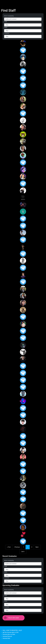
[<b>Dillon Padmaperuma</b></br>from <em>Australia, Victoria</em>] (23, 457)
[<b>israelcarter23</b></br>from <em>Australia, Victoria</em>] (23, 43)
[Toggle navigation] (4, 2)
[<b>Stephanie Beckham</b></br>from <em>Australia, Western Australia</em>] (23, 85)
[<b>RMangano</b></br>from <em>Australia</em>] (23, 352)
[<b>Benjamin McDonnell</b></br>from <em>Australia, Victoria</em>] (23, 92)
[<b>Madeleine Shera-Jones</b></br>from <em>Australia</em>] (23, 240)
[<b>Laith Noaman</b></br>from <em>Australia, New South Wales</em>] (23, 141)
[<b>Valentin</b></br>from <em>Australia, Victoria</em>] (23, 394)
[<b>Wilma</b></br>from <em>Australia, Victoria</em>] (23, 527)
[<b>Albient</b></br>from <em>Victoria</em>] (23, 247)
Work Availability (9, 16)
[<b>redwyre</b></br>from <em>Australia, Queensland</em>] (23, 338)
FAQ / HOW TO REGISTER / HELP (12, 630)
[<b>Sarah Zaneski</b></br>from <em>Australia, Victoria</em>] (23, 331)
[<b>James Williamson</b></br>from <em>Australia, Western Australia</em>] (23, 78)
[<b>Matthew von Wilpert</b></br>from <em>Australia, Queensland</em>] (23, 50)
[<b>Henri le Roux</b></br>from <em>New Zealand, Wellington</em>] (23, 520)
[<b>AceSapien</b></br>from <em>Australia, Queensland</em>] (23, 541)
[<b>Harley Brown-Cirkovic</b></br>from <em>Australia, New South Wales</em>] (23, 401)
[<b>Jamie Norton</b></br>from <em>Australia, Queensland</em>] (23, 198)
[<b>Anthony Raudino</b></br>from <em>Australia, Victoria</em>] (23, 289)
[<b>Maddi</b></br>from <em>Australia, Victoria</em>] (23, 513)
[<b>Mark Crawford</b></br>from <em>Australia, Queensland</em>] (23, 499)
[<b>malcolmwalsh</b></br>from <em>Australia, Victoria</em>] (23, 380)
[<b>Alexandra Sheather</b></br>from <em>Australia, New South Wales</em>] (23, 191)
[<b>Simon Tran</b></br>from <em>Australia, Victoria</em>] (23, 422)
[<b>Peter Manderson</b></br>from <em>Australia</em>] (23, 254)
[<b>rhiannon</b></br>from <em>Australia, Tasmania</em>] (23, 303)
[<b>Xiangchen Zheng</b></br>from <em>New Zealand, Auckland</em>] (23, 450)
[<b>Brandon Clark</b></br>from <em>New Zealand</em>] (23, 429)
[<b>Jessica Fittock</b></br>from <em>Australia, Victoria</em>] (23, 148)
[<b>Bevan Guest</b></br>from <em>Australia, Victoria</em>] (23, 464)
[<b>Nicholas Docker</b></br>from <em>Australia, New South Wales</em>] (23, 359)
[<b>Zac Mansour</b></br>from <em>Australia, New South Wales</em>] (23, 226)
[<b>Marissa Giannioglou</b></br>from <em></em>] (23, 282)
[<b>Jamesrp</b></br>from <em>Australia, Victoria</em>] (23, 113)
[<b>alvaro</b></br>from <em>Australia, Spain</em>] (23, 57)
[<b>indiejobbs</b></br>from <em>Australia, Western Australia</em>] (23, 212)
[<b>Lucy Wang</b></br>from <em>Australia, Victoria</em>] (23, 170)
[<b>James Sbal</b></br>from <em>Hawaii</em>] (23, 324)
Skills (6, 27)
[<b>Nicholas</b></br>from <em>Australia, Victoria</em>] (23, 506)
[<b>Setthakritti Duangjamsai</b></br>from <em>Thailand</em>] (23, 162)
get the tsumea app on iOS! (11, 632)
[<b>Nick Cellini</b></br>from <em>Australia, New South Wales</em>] (23, 261)
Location (7, 33)
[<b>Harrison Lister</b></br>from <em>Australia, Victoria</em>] (23, 373)
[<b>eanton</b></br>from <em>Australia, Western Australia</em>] (23, 443)
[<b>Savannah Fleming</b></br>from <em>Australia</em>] (23, 134)
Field (6, 22)
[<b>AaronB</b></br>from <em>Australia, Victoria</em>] (23, 120)
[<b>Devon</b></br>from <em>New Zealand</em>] (23, 478)
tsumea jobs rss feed (9, 634)
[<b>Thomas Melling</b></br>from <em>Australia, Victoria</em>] (23, 205)
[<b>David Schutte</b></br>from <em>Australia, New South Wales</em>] (23, 310)
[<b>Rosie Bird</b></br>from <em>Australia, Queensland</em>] (23, 99)
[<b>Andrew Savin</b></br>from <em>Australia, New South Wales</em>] (23, 296)
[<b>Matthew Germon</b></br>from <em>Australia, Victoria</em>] (23, 436)
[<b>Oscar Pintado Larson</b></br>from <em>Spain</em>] (23, 345)
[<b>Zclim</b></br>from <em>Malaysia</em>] (23, 155)
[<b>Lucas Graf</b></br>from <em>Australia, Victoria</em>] (23, 64)
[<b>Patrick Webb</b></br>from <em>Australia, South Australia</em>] (23, 127)
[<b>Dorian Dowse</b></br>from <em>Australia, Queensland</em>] (23, 219)
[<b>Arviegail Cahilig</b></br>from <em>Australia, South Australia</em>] (23, 366)
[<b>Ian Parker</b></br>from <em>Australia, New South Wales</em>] (23, 184)
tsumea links (6, 638)
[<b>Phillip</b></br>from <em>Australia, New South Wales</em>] (23, 317)
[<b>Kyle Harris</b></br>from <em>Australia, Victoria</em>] (23, 471)
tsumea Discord (7, 636)
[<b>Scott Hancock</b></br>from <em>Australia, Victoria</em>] (23, 275)
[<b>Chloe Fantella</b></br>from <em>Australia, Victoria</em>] (23, 71)
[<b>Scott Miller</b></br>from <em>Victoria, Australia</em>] (23, 106)
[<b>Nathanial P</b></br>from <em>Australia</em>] (23, 492)
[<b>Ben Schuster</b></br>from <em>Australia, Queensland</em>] (23, 177)
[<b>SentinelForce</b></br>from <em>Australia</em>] (23, 534)
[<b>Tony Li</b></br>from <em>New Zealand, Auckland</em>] (23, 485)
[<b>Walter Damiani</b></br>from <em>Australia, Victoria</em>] (23, 268)
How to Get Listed (14, 618)
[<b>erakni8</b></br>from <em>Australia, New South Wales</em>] (23, 415)
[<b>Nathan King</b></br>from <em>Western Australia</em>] (23, 233)
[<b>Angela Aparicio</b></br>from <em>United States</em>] (23, 387)
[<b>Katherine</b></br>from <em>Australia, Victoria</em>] (23, 408)
